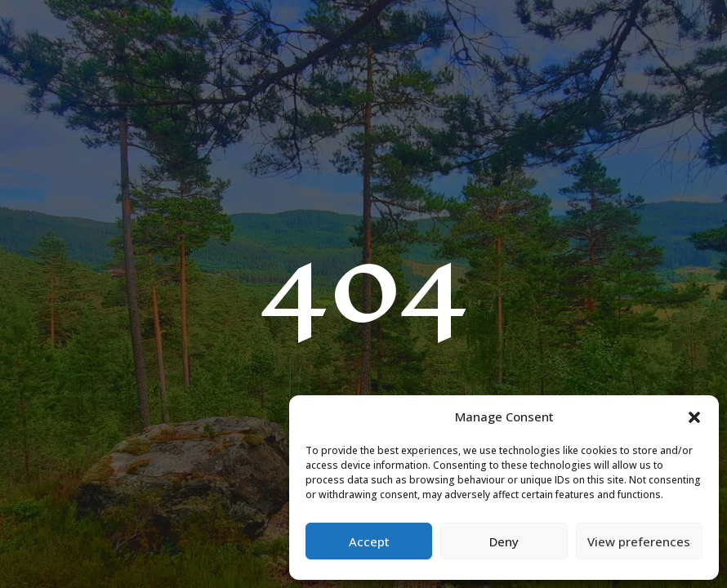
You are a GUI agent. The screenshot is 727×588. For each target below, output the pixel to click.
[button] (694, 417)
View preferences (639, 541)
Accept (369, 541)
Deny (504, 541)
